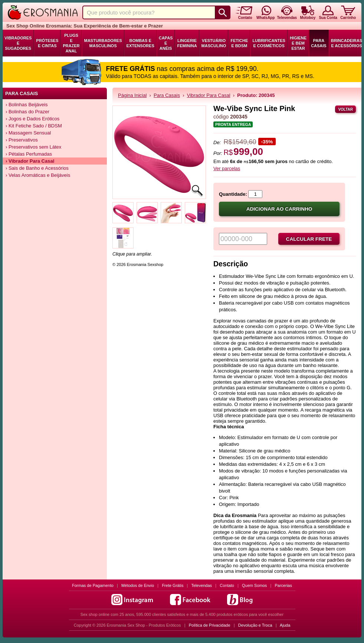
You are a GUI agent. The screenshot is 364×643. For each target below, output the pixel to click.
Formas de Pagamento (93, 585)
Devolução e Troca (255, 625)
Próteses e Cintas (47, 43)
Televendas (201, 585)
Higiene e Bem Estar (298, 43)
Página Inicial (132, 95)
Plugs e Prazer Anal (71, 43)
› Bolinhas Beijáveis (27, 105)
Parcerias (283, 585)
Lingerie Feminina (187, 43)
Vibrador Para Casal (209, 95)
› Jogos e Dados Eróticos (32, 119)
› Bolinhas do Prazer (27, 112)
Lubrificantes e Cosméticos (269, 43)
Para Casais (319, 43)
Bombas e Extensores (140, 43)
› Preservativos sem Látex (33, 147)
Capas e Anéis (166, 43)
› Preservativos (22, 140)
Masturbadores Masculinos (103, 43)
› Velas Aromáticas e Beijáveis (38, 175)
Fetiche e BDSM (239, 43)
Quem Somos (254, 585)
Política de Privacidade (210, 625)
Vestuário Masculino (214, 43)
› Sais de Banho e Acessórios (37, 168)
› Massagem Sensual (28, 133)
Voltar (345, 109)
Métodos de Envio (138, 585)
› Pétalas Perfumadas (29, 154)
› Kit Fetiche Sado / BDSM (34, 126)
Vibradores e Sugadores (18, 43)
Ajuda (285, 625)
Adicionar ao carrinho (279, 209)
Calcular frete (309, 239)
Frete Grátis (173, 585)
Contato (227, 585)
